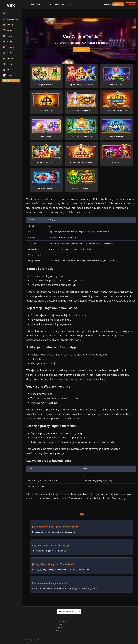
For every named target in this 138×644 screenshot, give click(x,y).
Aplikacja (108, 4)
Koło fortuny (9, 53)
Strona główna (34, 4)
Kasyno (7, 13)
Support (6, 81)
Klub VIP (8, 64)
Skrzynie (8, 58)
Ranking (8, 75)
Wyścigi (8, 41)
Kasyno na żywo (11, 19)
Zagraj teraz (81, 50)
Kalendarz (8, 47)
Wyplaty (71, 4)
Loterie (7, 36)
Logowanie (131, 4)
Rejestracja (59, 4)
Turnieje (8, 30)
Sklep (7, 70)
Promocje (47, 4)
